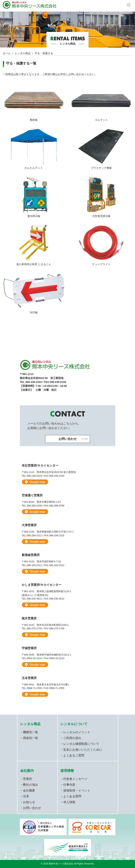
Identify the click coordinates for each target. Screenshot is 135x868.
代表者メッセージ (75, 779)
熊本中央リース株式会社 (61, 864)
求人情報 (69, 802)
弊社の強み (31, 785)
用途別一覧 (31, 738)
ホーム (7, 53)
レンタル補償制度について (81, 744)
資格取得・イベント (77, 790)
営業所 (28, 779)
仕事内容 (69, 785)
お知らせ (29, 802)
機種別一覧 (31, 732)
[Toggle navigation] (129, 5)
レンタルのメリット (77, 732)
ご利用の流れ (72, 738)
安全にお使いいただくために (83, 750)
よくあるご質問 (74, 755)
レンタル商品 (23, 53)
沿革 (26, 796)
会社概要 (29, 790)
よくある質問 (72, 796)
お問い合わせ (32, 808)
